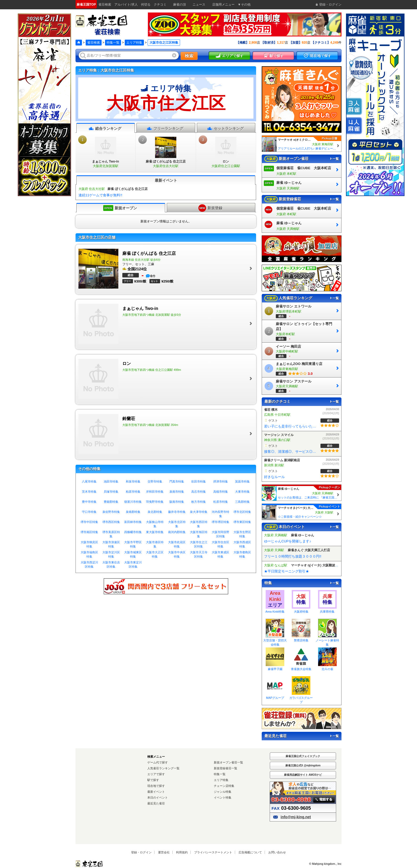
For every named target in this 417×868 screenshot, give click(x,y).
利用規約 (182, 852)
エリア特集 (134, 43)
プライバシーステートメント (213, 852)
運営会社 (164, 852)
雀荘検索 (94, 43)
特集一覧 (113, 43)
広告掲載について (250, 852)
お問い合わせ (277, 852)
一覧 (334, 159)
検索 (189, 56)
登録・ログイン (141, 852)
